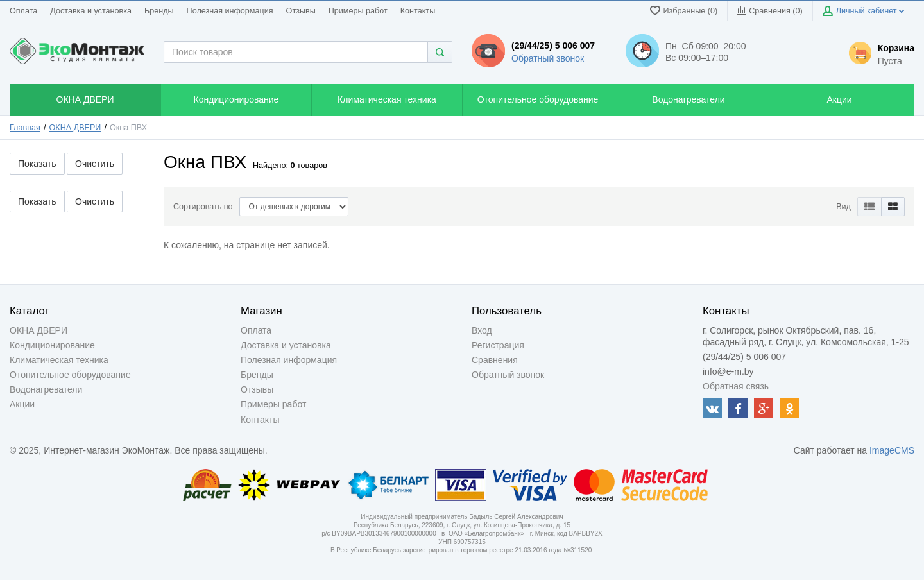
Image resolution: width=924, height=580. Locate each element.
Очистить (95, 164)
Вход (482, 330)
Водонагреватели (46, 389)
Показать (37, 164)
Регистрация (498, 345)
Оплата (23, 11)
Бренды (159, 11)
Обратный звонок (548, 58)
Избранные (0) (684, 11)
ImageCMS (892, 450)
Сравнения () (770, 11)
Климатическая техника (59, 360)
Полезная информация (230, 11)
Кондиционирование (52, 345)
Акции (22, 404)
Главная (25, 128)
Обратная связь (736, 386)
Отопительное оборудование (70, 375)
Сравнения (495, 360)
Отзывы (301, 11)
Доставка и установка (91, 11)
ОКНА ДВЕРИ (75, 128)
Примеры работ (358, 11)
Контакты (418, 11)
